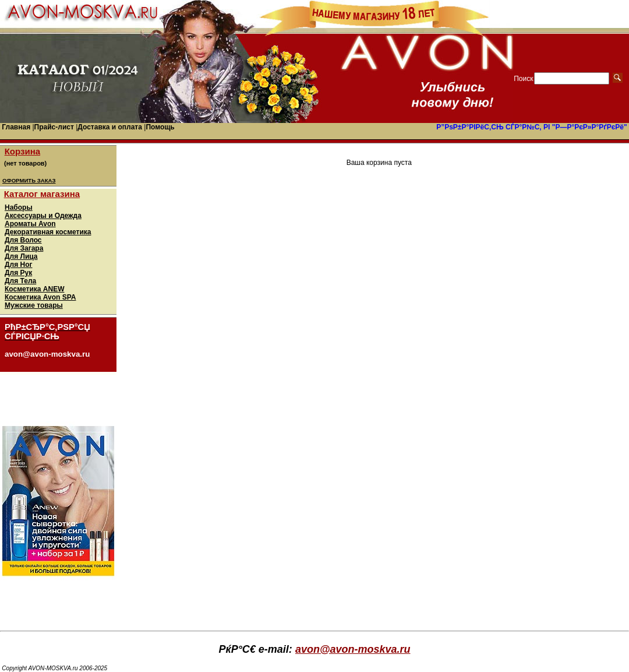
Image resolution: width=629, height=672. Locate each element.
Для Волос (23, 240)
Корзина (22, 151)
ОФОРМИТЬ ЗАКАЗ (29, 180)
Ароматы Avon (30, 224)
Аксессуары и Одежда (43, 216)
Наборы (19, 207)
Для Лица (21, 256)
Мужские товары (34, 305)
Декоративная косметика (48, 232)
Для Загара (24, 248)
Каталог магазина (42, 194)
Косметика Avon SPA (40, 297)
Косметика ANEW (35, 289)
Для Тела (20, 281)
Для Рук (18, 273)
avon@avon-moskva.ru (353, 649)
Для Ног (19, 265)
